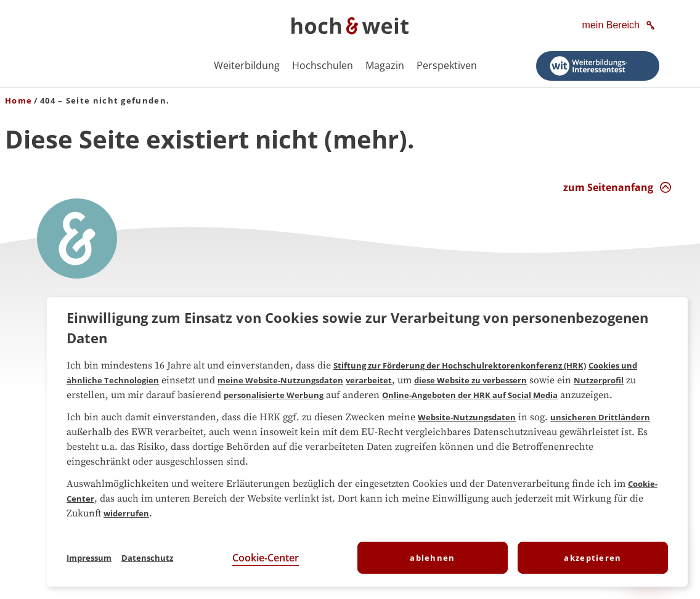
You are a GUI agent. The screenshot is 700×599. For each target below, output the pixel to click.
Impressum (89, 558)
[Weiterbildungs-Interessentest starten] (598, 66)
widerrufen (126, 513)
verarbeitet (369, 380)
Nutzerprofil (599, 380)
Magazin (385, 65)
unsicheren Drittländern (600, 417)
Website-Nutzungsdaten (467, 417)
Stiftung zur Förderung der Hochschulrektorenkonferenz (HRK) (460, 365)
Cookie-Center (266, 558)
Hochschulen (323, 65)
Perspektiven (447, 65)
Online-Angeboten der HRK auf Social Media (470, 395)
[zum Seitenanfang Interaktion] (617, 187)
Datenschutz (147, 558)
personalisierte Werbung (274, 395)
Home (18, 100)
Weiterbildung (247, 65)
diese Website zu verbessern (470, 380)
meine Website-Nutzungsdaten (280, 380)
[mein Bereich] (620, 26)
